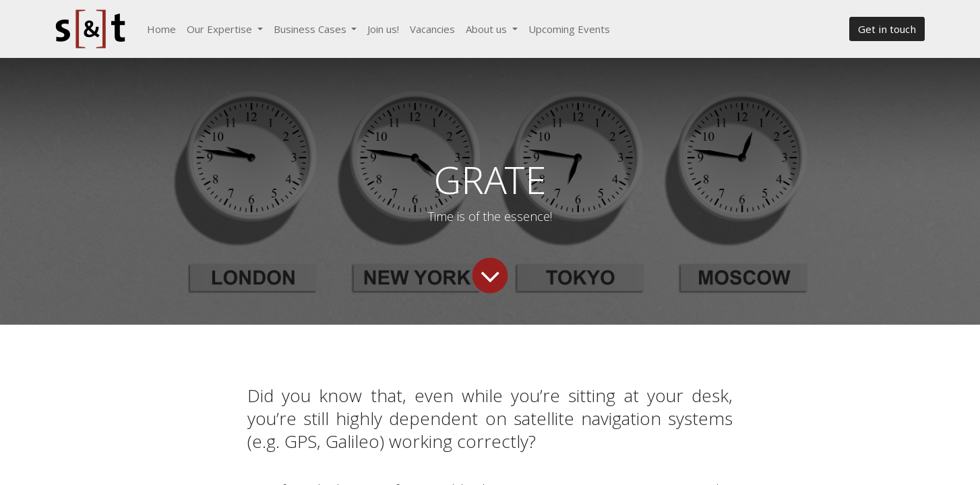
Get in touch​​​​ (887, 29)
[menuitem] (161, 29)
